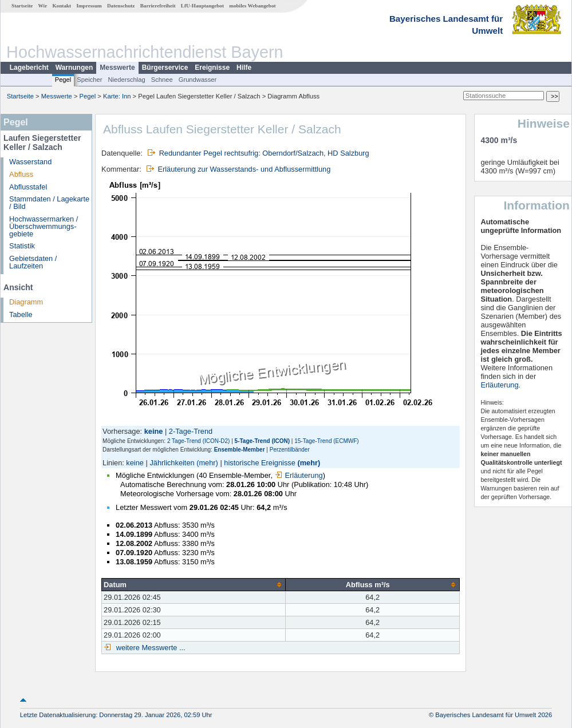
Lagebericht (29, 68)
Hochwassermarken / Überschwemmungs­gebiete (44, 226)
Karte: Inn (117, 96)
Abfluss (21, 174)
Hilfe (244, 68)
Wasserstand (30, 162)
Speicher (89, 80)
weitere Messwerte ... (149, 648)
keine (135, 463)
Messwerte (117, 68)
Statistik (22, 246)
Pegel (63, 80)
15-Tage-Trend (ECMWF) (326, 441)
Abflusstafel (28, 187)
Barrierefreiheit (158, 6)
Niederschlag (126, 80)
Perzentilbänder (290, 450)
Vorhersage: (123, 431)
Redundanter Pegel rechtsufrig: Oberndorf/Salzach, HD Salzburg (264, 153)
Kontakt (62, 6)
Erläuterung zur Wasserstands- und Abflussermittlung (244, 169)
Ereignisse (212, 68)
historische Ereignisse (259, 463)
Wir (43, 6)
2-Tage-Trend (191, 431)
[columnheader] (194, 585)
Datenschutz (121, 6)
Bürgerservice (165, 68)
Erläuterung (299, 475)
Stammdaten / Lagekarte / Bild (49, 203)
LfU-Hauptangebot (202, 6)
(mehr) (207, 463)
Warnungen (74, 68)
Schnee (162, 80)
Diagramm (26, 302)
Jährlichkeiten (172, 463)
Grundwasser (198, 80)
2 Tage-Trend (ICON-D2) (198, 441)
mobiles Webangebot (252, 6)
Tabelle (21, 314)
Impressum (89, 6)
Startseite (22, 6)
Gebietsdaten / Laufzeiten (33, 262)
